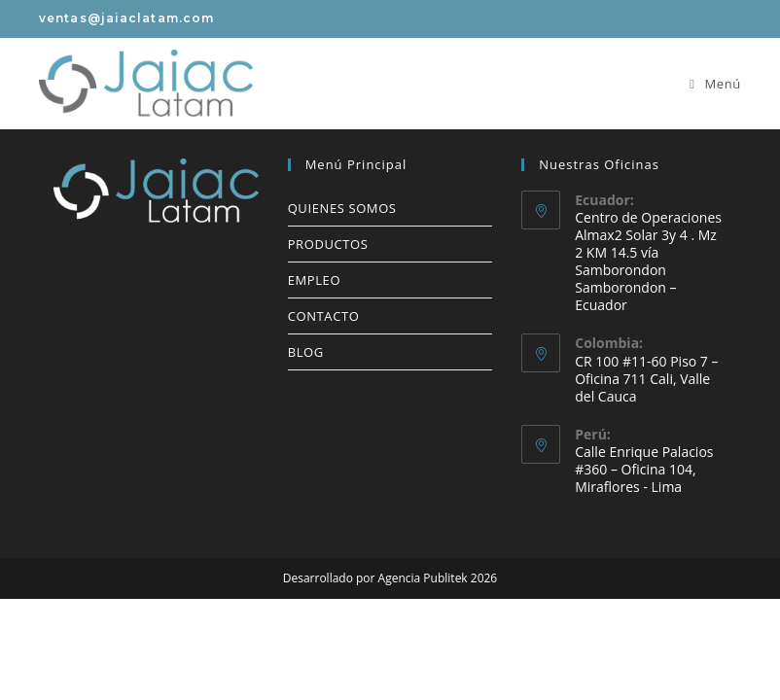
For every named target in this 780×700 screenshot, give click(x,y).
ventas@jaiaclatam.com (126, 18)
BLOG (306, 352)
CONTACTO (324, 316)
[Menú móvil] (715, 84)
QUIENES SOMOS (342, 208)
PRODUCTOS (328, 244)
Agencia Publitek (423, 578)
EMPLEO (314, 280)
